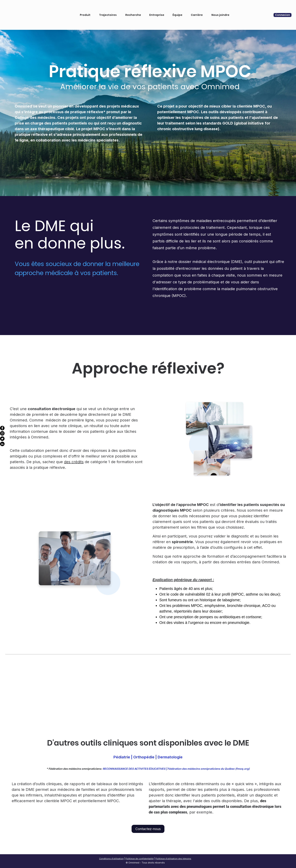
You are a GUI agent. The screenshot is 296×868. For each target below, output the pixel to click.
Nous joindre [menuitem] (219, 10)
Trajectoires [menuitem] (106, 10)
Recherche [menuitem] (132, 10)
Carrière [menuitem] (195, 10)
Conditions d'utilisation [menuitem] (111, 859)
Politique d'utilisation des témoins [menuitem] (173, 859)
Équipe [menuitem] (176, 10)
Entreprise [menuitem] (155, 10)
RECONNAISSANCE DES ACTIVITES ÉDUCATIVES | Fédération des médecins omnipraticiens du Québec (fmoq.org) (176, 769)
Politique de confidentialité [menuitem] (140, 859)
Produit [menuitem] (84, 10)
